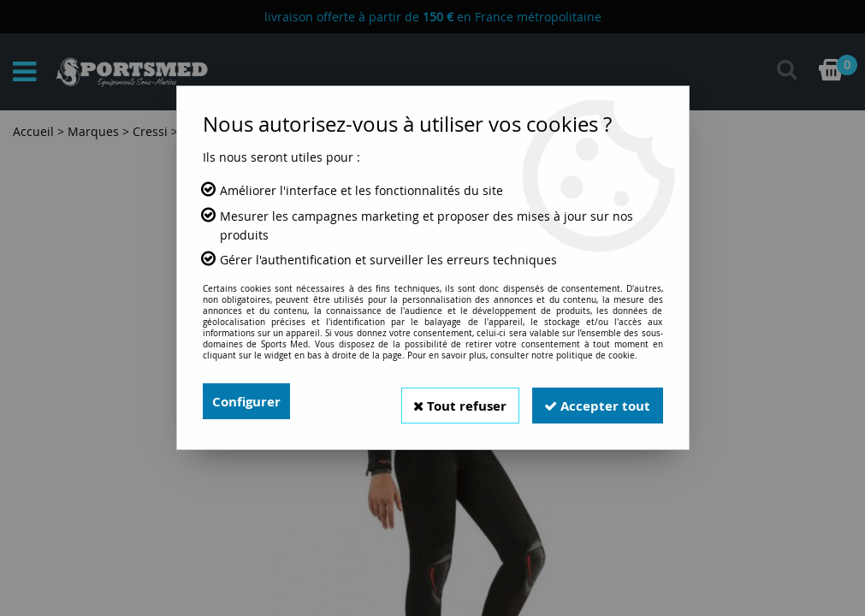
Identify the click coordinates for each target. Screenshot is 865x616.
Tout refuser (451, 401)
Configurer (249, 401)
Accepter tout (595, 401)
